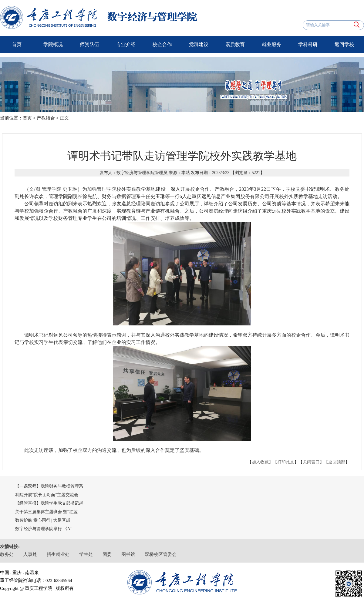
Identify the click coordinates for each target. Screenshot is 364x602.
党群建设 (199, 44)
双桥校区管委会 (161, 554)
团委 (107, 554)
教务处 (7, 554)
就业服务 (271, 44)
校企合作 (162, 44)
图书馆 (128, 554)
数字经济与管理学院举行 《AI (43, 529)
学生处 (86, 554)
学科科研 (308, 44)
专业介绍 (126, 44)
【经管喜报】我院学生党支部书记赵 (49, 503)
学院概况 (53, 44)
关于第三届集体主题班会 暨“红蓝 (46, 512)
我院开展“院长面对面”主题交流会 (47, 495)
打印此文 (286, 462)
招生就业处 (58, 554)
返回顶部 (337, 462)
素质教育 (235, 44)
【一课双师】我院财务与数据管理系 (49, 486)
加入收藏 (260, 462)
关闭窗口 (311, 462)
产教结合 (46, 118)
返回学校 (344, 44)
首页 (17, 44)
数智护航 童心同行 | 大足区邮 (43, 520)
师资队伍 (89, 44)
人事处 (30, 554)
